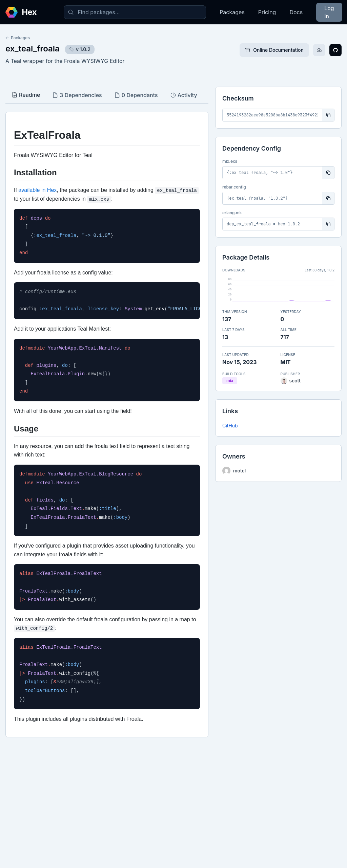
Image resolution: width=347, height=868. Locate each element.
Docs (296, 12)
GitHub (230, 426)
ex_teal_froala (33, 49)
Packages (232, 12)
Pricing (267, 12)
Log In (329, 12)
